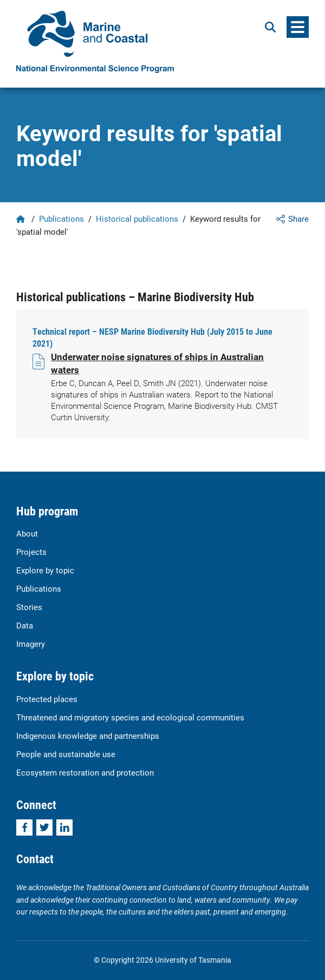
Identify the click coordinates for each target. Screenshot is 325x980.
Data (25, 625)
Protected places (47, 699)
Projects (31, 552)
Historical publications (137, 218)
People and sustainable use (66, 754)
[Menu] (298, 27)
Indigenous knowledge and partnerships (88, 736)
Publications (61, 218)
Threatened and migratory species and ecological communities (130, 717)
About (27, 533)
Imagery (31, 644)
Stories (29, 607)
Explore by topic (45, 570)
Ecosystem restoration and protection (85, 772)
